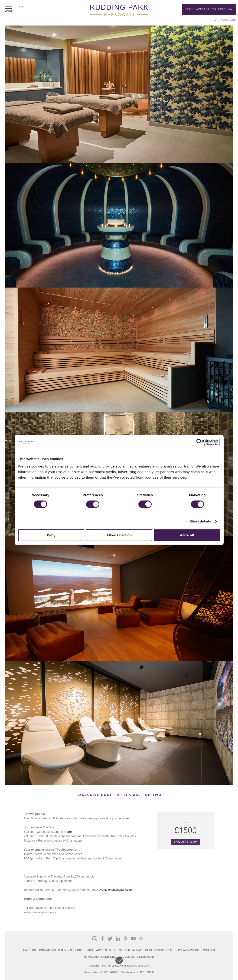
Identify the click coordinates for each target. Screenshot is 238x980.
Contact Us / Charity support (61, 950)
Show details (200, 521)
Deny (51, 535)
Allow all (187, 535)
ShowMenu (8, 8)
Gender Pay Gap (130, 950)
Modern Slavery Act (160, 950)
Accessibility (106, 950)
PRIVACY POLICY (189, 950)
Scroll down (119, 960)
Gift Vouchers (225, 20)
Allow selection (119, 535)
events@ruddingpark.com (116, 890)
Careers (29, 950)
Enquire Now (186, 842)
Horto (68, 832)
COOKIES (209, 950)
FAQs (89, 950)
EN (19, 7)
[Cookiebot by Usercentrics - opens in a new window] (200, 442)
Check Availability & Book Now (209, 9)
